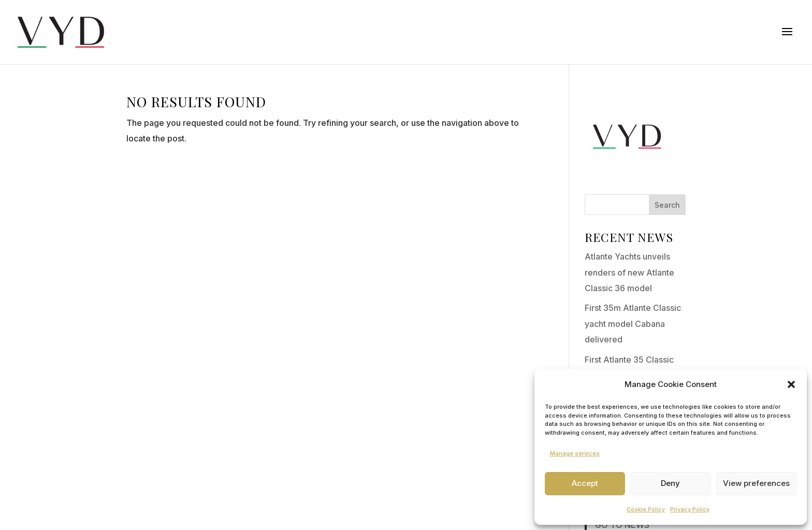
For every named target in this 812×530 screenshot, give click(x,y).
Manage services (575, 453)
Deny (670, 483)
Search (667, 205)
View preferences (756, 483)
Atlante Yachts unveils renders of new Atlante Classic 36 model (629, 272)
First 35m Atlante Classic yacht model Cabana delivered (633, 324)
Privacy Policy (690, 509)
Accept (585, 483)
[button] (791, 384)
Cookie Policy (646, 509)
